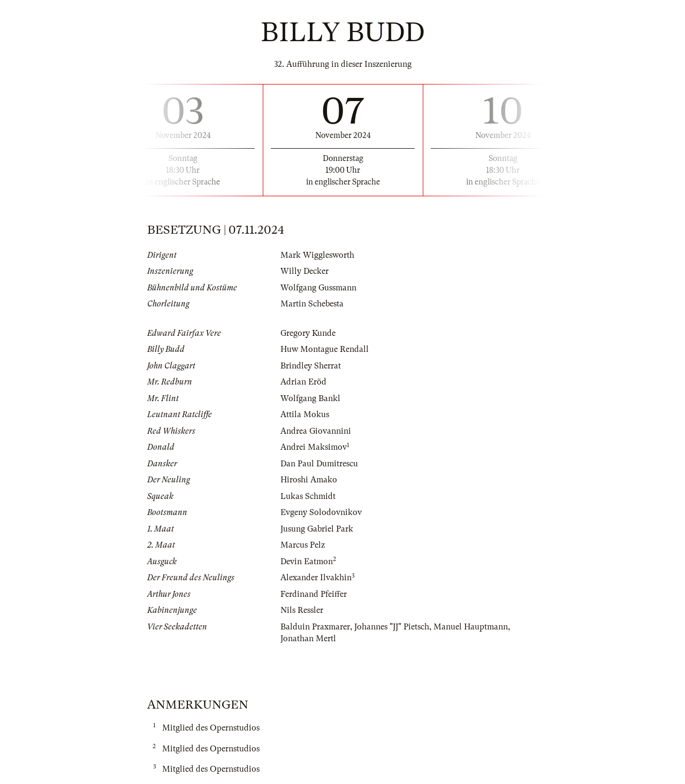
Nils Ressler (302, 610)
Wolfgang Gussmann (318, 288)
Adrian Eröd (303, 382)
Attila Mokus (305, 414)
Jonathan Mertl (308, 639)
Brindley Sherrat (311, 366)
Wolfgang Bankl (310, 398)
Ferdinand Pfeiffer (314, 594)
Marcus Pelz (303, 545)
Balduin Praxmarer (315, 627)
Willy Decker (305, 271)
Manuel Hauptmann (471, 627)
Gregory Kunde (308, 333)
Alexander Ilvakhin (316, 578)
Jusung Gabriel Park (317, 529)
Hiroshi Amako (309, 480)
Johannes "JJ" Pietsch (392, 627)
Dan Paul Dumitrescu (319, 464)
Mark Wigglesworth (317, 255)
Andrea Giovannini (316, 431)
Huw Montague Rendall (325, 349)
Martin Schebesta (312, 304)
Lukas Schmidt (308, 496)
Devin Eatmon (307, 562)
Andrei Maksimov (314, 447)
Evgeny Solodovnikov (321, 512)
